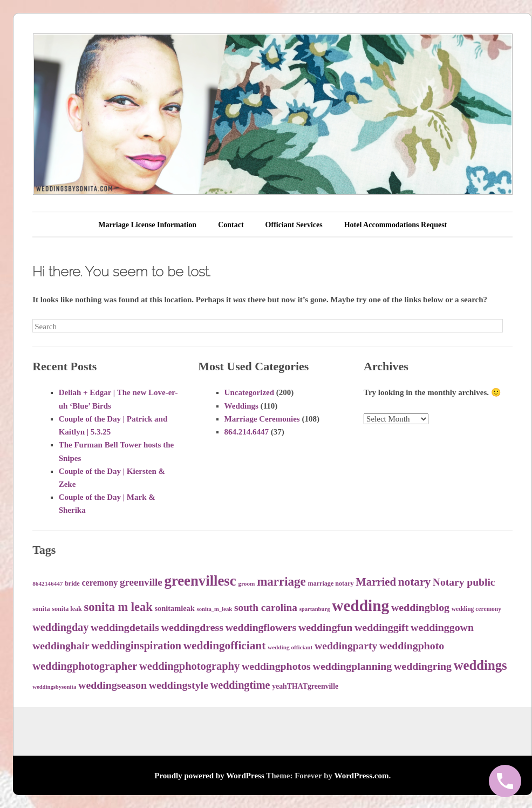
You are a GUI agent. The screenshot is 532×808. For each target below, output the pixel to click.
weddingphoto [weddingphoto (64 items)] (412, 646)
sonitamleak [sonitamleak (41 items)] (174, 608)
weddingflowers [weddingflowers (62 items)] (261, 627)
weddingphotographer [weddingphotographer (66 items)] (85, 666)
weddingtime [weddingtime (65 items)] (240, 685)
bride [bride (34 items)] (72, 583)
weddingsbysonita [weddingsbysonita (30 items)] (54, 687)
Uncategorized (249, 392)
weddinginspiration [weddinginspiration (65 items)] (136, 646)
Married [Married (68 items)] (376, 582)
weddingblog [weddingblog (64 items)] (420, 607)
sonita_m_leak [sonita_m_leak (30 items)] (215, 609)
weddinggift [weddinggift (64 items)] (381, 627)
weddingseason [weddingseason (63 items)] (112, 685)
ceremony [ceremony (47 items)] (100, 583)
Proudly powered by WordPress (209, 776)
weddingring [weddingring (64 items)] (423, 666)
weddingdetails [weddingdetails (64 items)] (125, 627)
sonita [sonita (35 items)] (41, 609)
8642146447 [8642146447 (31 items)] (47, 583)
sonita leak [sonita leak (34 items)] (67, 609)
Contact (231, 225)
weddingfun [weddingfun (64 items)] (325, 627)
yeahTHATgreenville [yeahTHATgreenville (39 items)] (305, 686)
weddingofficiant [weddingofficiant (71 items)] (225, 646)
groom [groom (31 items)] (246, 583)
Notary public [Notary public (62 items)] (464, 582)
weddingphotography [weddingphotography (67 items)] (189, 666)
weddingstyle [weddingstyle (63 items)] (179, 685)
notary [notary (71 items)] (414, 582)
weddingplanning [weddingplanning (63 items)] (353, 666)
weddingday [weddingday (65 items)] (60, 627)
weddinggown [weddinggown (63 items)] (442, 627)
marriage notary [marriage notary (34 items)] (331, 583)
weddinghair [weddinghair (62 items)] (61, 646)
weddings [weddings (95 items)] (480, 665)
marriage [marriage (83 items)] (281, 581)
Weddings (241, 406)
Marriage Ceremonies (262, 419)
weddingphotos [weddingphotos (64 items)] (276, 666)
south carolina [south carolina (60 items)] (266, 607)
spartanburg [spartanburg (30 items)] (315, 609)
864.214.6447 (247, 432)
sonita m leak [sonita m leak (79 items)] (118, 607)
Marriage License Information (147, 225)
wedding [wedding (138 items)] (360, 606)
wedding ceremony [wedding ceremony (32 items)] (476, 609)
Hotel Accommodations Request (396, 225)
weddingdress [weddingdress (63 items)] (192, 627)
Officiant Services (294, 225)
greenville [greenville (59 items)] (141, 582)
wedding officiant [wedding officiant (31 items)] (290, 647)
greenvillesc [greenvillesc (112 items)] (200, 581)
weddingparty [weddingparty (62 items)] (346, 646)
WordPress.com (361, 776)
